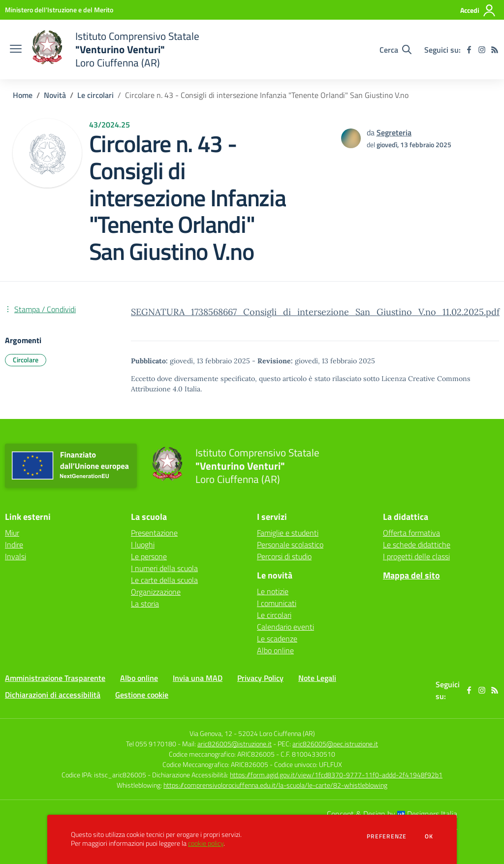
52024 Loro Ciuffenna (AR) (277, 733)
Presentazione (154, 533)
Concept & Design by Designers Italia (392, 814)
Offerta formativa (411, 533)
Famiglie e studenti (288, 533)
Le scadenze (277, 639)
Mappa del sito (411, 575)
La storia (145, 604)
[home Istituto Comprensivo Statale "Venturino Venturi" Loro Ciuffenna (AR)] (115, 49)
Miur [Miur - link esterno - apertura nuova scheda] (12, 533)
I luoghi (143, 544)
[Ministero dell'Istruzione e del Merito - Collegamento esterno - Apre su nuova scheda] (59, 10)
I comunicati (277, 603)
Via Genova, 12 (211, 733)
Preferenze (387, 836)
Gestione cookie (142, 695)
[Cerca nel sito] (395, 50)
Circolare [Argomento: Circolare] (26, 360)
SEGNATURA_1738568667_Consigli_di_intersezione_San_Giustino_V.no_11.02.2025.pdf (315, 312)
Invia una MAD (198, 678)
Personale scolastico (290, 544)
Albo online (275, 650)
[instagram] (482, 50)
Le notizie (273, 591)
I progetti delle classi (416, 556)
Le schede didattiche (417, 544)
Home (23, 95)
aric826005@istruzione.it (235, 744)
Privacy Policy (260, 678)
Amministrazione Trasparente (55, 678)
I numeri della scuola (164, 568)
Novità (55, 95)
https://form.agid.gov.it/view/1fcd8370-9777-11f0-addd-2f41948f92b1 (336, 775)
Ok (429, 836)
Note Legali (317, 678)
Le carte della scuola (164, 580)
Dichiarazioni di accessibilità (53, 695)
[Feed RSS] (495, 50)
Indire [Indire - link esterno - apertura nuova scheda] (14, 544)
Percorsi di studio (284, 556)
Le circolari (95, 95)
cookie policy (206, 843)
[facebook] (469, 50)
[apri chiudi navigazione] (16, 50)
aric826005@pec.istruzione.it (335, 744)
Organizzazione (156, 592)
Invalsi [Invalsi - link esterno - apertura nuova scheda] (16, 556)
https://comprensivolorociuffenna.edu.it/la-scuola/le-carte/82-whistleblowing (275, 785)
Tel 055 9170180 (151, 744)
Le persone (149, 556)
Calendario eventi (285, 627)
